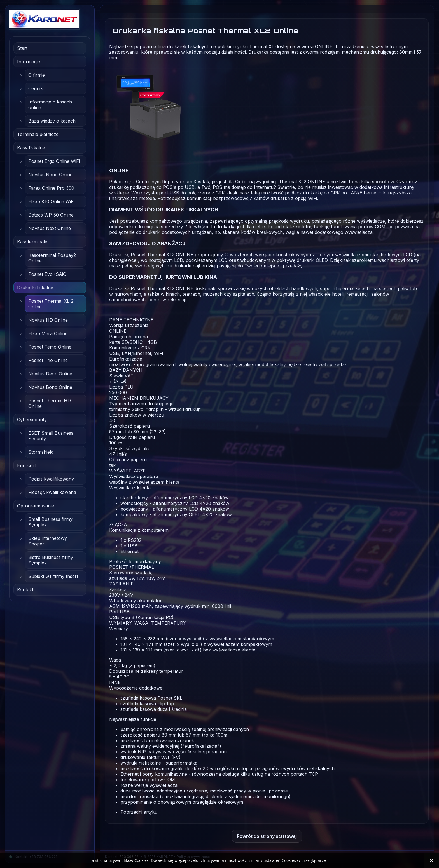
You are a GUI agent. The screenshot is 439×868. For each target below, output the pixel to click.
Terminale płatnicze (38, 134)
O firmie (37, 75)
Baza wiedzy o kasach (52, 121)
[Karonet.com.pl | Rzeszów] (50, 19)
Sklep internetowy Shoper (48, 541)
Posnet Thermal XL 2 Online (51, 304)
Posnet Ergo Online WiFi (54, 161)
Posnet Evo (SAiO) (48, 274)
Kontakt (25, 590)
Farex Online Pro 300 (51, 188)
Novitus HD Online (48, 320)
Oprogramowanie (36, 506)
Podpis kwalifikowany (51, 479)
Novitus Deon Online (50, 374)
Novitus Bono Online (50, 387)
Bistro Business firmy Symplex (51, 560)
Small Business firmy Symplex (50, 522)
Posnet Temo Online (50, 347)
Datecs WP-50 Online (51, 215)
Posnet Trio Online (48, 360)
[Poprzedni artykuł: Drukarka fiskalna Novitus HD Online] (139, 812)
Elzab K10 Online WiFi (51, 201)
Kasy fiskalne (31, 148)
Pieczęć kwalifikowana (52, 492)
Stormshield (41, 452)
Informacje (29, 62)
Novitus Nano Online (50, 175)
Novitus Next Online (50, 228)
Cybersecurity (32, 420)
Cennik (36, 88)
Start (22, 48)
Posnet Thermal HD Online (50, 403)
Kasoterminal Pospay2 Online (52, 258)
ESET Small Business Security (51, 436)
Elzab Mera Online (48, 333)
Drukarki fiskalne (35, 288)
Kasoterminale (32, 242)
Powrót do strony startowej (267, 836)
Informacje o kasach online (50, 105)
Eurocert (26, 465)
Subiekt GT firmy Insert (53, 576)
